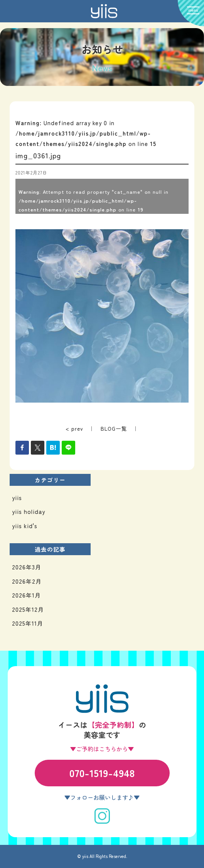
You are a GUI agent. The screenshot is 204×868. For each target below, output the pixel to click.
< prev (74, 428)
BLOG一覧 (114, 428)
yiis (17, 498)
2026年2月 (27, 581)
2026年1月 (26, 595)
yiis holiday (29, 511)
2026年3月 (27, 567)
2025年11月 (28, 623)
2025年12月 (28, 609)
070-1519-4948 (102, 773)
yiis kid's (25, 526)
